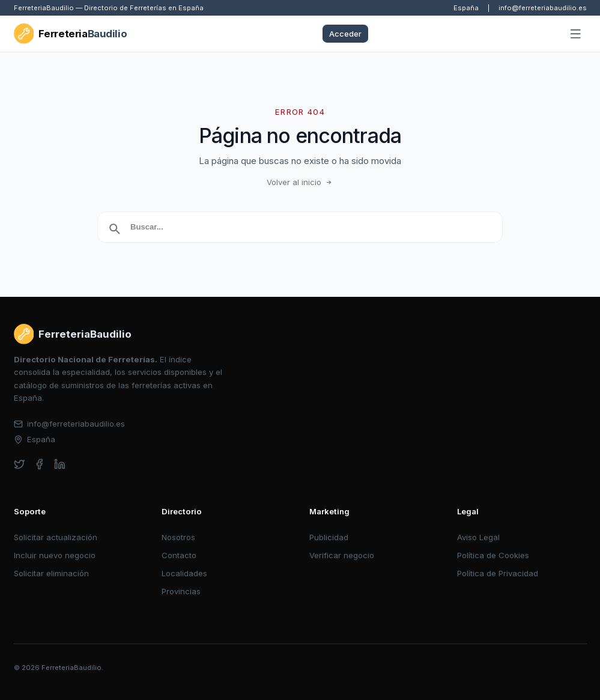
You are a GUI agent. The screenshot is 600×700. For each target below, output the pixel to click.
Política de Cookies (493, 555)
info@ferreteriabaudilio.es (543, 8)
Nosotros (178, 537)
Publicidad (329, 537)
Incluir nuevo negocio (55, 555)
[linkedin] (60, 464)
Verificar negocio (342, 555)
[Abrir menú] (575, 34)
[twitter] (20, 464)
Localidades (184, 573)
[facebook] (39, 464)
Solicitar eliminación (51, 573)
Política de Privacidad (498, 573)
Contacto (179, 555)
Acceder (345, 34)
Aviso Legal (478, 537)
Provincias (181, 591)
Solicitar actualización (56, 537)
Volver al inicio (300, 182)
